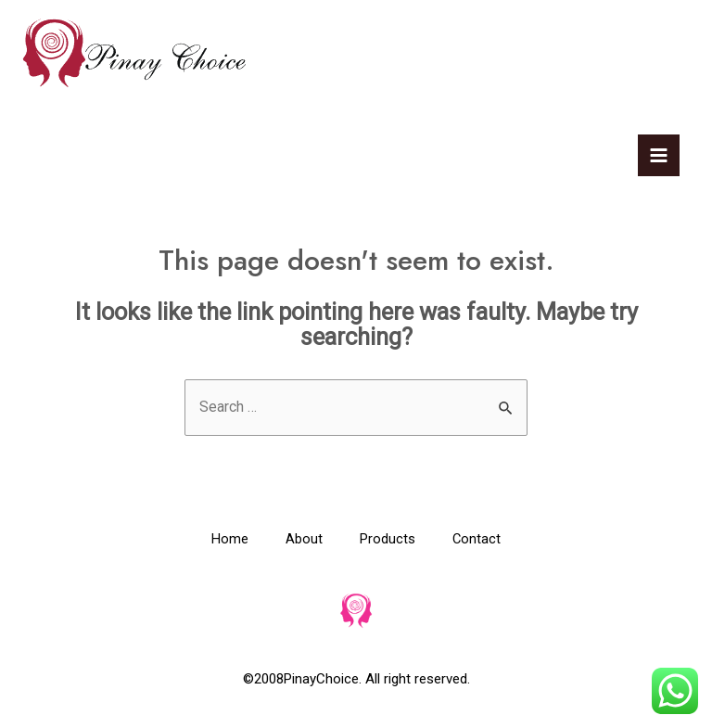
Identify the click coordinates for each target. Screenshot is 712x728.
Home (230, 540)
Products (388, 540)
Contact (477, 540)
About (304, 540)
